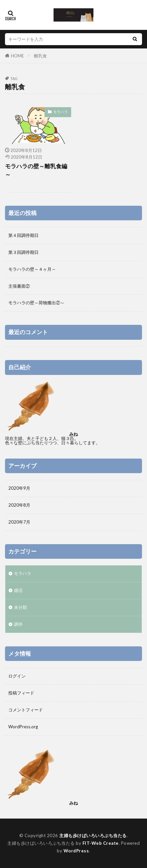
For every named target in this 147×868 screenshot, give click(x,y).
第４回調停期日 (23, 235)
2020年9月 (19, 488)
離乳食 (40, 56)
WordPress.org (23, 727)
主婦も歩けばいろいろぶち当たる (93, 835)
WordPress (76, 851)
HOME (17, 56)
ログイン (17, 676)
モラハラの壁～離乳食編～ (36, 170)
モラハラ (61, 112)
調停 (18, 624)
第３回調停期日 (23, 252)
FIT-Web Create (101, 843)
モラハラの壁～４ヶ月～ (32, 269)
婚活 (18, 590)
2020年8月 (19, 505)
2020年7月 (19, 522)
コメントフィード (26, 710)
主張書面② (19, 286)
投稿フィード (21, 693)
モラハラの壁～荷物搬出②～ (36, 303)
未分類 (20, 607)
